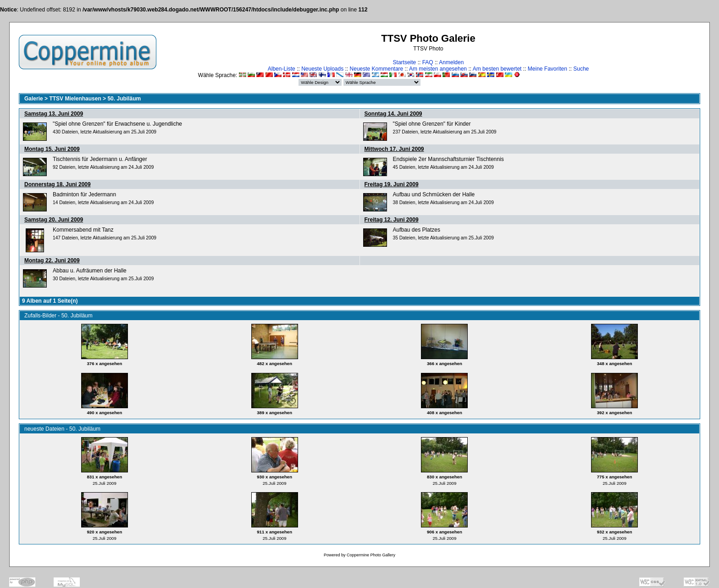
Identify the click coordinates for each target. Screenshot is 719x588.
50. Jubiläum (124, 99)
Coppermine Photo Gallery (371, 555)
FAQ (428, 62)
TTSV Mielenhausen (75, 99)
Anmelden (451, 62)
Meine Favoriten (548, 69)
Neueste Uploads (322, 69)
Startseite (405, 62)
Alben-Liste (282, 69)
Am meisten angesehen (438, 69)
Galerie (34, 99)
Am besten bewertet (497, 69)
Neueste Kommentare (377, 69)
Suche (581, 69)
